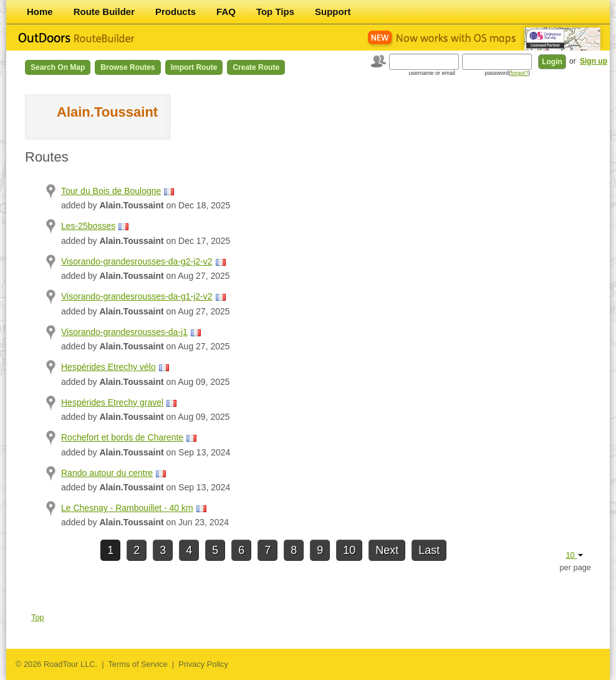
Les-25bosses (88, 226)
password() (507, 73)
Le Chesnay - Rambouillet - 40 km (127, 508)
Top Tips (275, 12)
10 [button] (574, 555)
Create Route (256, 67)
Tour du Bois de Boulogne (111, 191)
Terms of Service (137, 664)
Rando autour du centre (107, 473)
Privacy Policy (203, 664)
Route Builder (104, 12)
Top (38, 617)
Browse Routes (128, 67)
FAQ (226, 12)
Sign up (594, 61)
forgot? (519, 73)
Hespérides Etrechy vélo (108, 367)
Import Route (194, 67)
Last (429, 550)
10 (349, 550)
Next (387, 550)
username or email (432, 73)
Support (333, 12)
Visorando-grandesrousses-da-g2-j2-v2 (137, 261)
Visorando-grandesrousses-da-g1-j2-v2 (137, 296)
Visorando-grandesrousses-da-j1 (124, 332)
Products (176, 12)
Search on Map (58, 67)
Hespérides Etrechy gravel (112, 402)
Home (40, 12)
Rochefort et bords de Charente (122, 437)
